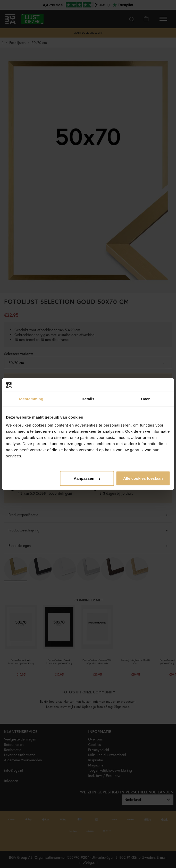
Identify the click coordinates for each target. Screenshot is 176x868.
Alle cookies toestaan (143, 478)
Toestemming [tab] (31, 399)
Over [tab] (145, 399)
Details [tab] (88, 399)
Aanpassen (87, 478)
